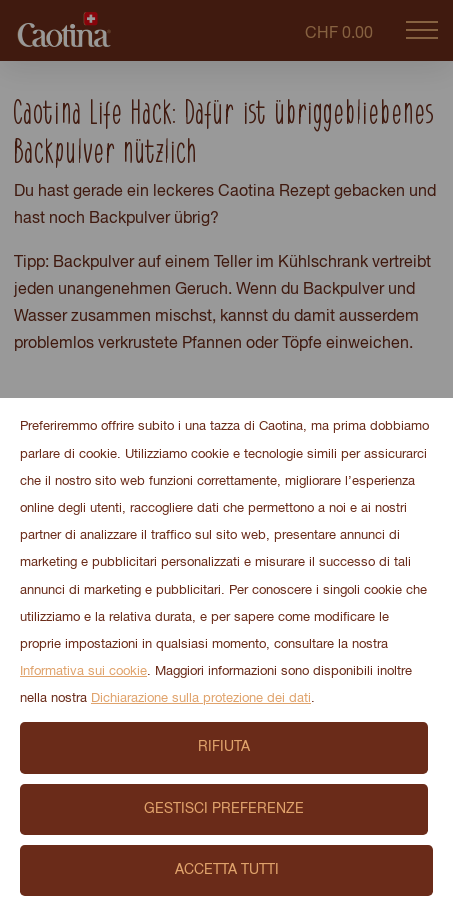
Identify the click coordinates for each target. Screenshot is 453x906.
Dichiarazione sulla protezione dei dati (201, 698)
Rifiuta (224, 747)
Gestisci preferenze (224, 809)
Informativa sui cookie (83, 671)
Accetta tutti (227, 870)
